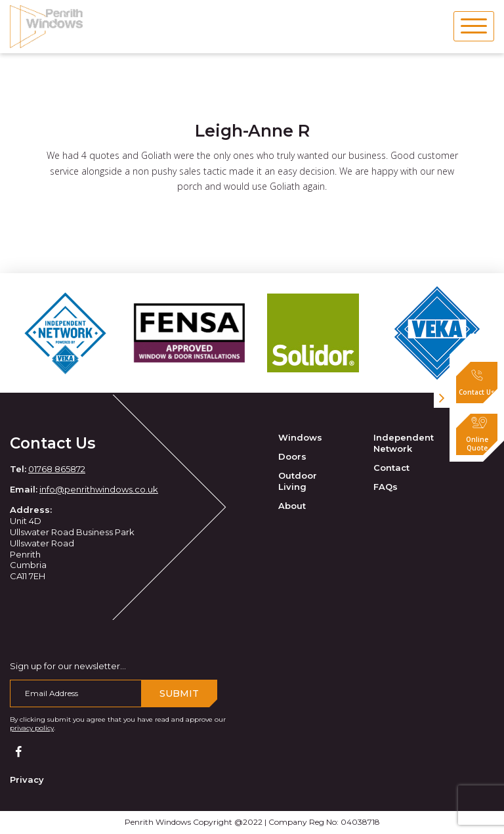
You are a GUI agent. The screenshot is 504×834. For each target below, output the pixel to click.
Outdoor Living (298, 481)
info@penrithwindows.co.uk (99, 489)
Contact (391, 468)
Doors (292, 456)
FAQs (386, 487)
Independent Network (404, 443)
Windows (300, 437)
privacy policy (32, 728)
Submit (179, 693)
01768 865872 (57, 469)
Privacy (27, 779)
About (292, 506)
